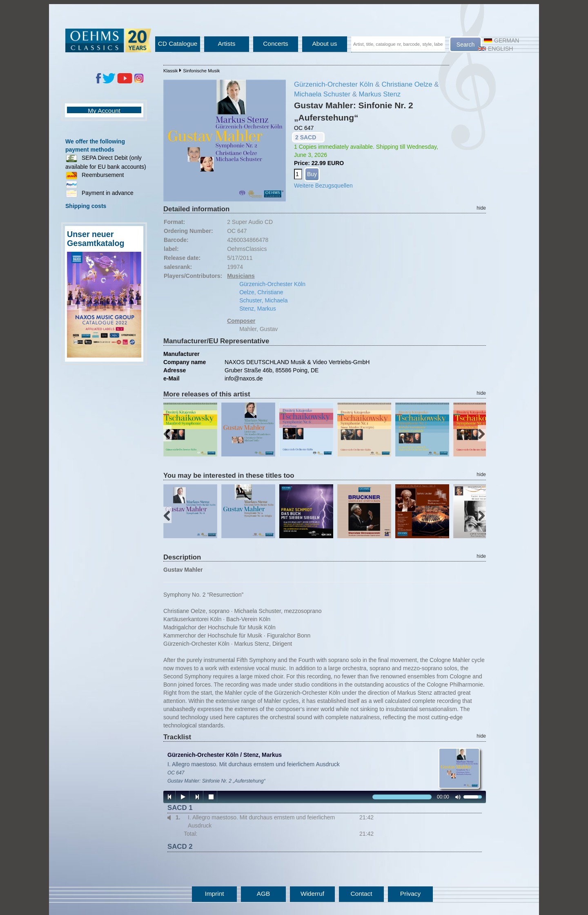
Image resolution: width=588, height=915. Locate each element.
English (495, 49)
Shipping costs (86, 206)
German (501, 40)
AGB (264, 894)
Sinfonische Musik (201, 71)
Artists (227, 44)
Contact (361, 894)
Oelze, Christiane (261, 292)
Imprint (214, 894)
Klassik (170, 71)
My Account (104, 111)
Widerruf (312, 894)
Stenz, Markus (257, 309)
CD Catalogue (178, 44)
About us (325, 44)
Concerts (276, 44)
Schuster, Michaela (263, 300)
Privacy (410, 894)
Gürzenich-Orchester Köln (334, 84)
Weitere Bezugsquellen (323, 186)
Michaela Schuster (322, 94)
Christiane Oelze (407, 84)
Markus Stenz (380, 94)
